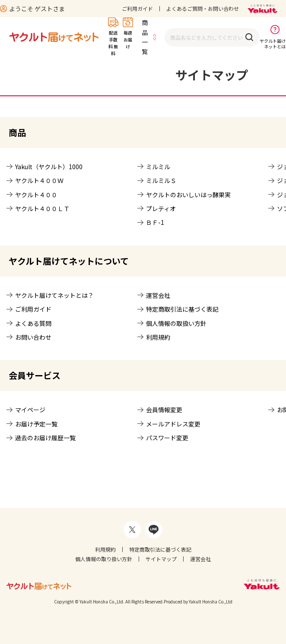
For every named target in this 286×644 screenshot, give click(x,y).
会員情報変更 (164, 410)
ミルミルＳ (161, 180)
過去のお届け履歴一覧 (45, 438)
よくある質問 (33, 323)
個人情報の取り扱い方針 (104, 559)
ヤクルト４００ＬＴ (42, 208)
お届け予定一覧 (36, 424)
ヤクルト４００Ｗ (39, 180)
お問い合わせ (33, 337)
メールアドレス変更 (173, 424)
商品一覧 (145, 37)
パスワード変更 (167, 438)
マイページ (30, 410)
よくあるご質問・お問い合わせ (203, 8)
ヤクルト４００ (36, 195)
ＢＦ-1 (155, 222)
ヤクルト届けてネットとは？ (54, 295)
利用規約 (158, 337)
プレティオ (161, 208)
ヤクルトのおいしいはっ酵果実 (188, 195)
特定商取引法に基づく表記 (182, 309)
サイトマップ (161, 559)
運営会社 (158, 295)
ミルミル (158, 167)
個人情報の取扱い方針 (176, 323)
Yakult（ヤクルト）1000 (49, 167)
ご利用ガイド (137, 8)
